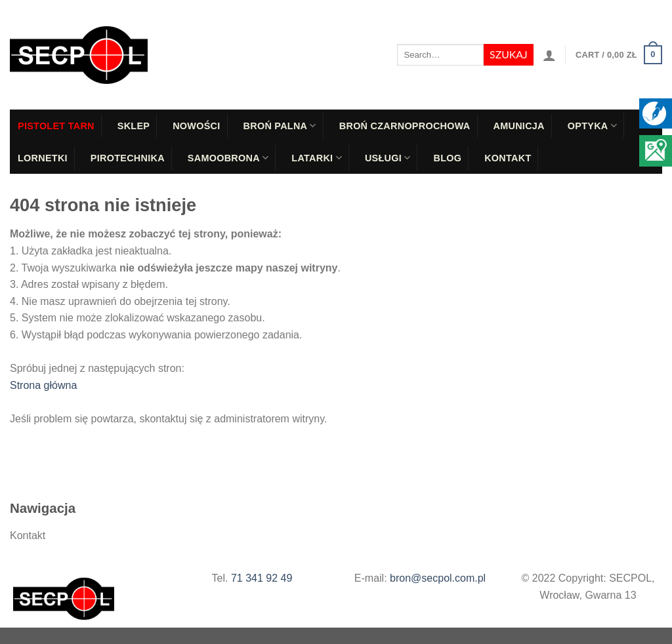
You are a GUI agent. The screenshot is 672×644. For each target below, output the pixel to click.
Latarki (317, 158)
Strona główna (43, 385)
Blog (447, 158)
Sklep (134, 126)
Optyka (592, 126)
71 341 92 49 (262, 578)
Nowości (196, 126)
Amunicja (519, 126)
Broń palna (280, 126)
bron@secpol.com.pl (438, 578)
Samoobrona (228, 158)
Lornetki (43, 158)
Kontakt (508, 158)
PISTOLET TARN (56, 126)
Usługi (388, 158)
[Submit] (508, 55)
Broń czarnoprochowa (405, 126)
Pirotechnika (128, 158)
